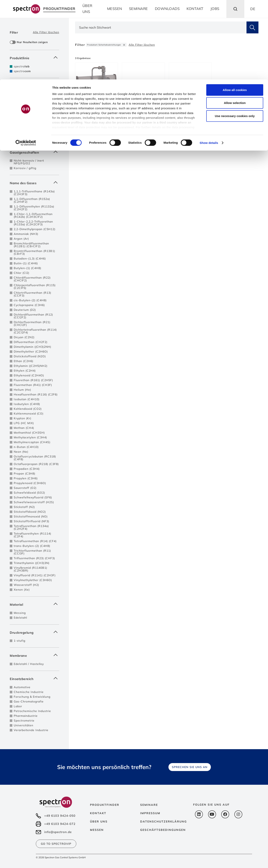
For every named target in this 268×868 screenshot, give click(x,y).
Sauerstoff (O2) (25, 488)
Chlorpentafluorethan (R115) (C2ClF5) (35, 287)
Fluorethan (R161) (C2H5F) (33, 380)
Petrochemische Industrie (32, 711)
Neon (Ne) (21, 452)
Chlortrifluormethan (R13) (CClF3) (32, 294)
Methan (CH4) (24, 428)
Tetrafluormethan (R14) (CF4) (35, 541)
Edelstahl (20, 618)
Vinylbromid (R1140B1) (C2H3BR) (30, 569)
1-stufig (20, 641)
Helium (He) (22, 390)
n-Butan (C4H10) (26, 447)
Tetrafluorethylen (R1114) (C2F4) (32, 535)
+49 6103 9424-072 (60, 824)
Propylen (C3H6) (26, 478)
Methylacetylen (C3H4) (30, 437)
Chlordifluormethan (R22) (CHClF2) (32, 279)
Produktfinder (105, 805)
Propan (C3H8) (24, 474)
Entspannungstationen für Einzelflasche (33, 96)
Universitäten (23, 725)
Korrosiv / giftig (25, 168)
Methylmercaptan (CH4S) (32, 442)
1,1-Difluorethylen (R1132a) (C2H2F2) (34, 208)
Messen (97, 830)
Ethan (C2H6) (23, 361)
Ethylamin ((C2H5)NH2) (31, 366)
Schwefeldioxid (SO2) (29, 493)
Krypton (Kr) (22, 418)
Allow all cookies (235, 10)
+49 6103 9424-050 (60, 816)
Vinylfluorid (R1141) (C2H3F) (35, 575)
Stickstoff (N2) (24, 507)
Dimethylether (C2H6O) (31, 352)
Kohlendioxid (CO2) (28, 409)
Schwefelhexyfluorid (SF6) (33, 497)
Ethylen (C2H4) (25, 371)
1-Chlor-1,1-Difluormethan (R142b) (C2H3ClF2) (33, 215)
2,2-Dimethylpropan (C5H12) (35, 229)
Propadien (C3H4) (27, 469)
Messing (20, 613)
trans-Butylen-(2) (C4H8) (32, 546)
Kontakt (98, 813)
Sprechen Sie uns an (190, 767)
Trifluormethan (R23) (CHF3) (34, 558)
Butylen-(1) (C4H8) (27, 268)
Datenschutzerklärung (163, 821)
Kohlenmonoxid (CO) (29, 414)
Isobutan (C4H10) (27, 399)
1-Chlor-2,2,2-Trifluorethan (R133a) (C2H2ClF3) (33, 223)
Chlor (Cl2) (22, 273)
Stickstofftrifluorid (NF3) (31, 521)
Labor (18, 706)
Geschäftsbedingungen (163, 830)
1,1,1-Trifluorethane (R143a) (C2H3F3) (34, 193)
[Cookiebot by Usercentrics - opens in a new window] (26, 64)
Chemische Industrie (29, 692)
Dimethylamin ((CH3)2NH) (32, 347)
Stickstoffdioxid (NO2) (30, 512)
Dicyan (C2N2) (24, 337)
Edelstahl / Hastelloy (29, 664)
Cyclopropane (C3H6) (29, 305)
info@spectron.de (58, 832)
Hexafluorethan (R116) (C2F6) (36, 394)
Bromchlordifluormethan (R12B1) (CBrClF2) (31, 245)
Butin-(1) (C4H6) (26, 263)
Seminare (149, 805)
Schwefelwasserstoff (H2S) (34, 502)
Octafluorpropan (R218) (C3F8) (36, 464)
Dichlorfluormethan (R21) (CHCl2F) (32, 324)
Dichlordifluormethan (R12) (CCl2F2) (33, 316)
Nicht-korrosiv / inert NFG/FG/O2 (29, 162)
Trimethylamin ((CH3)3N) (32, 563)
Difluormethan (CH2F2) (31, 342)
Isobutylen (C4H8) (27, 404)
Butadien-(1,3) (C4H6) (30, 259)
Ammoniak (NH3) (26, 234)
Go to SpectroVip (56, 844)
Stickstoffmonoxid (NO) (31, 516)
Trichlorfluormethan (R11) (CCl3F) (32, 552)
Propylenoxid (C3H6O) (30, 483)
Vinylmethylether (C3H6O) (33, 580)
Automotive (22, 687)
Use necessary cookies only (235, 36)
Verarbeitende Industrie (31, 730)
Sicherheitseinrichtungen (32, 114)
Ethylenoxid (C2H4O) (29, 375)
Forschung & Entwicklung (32, 697)
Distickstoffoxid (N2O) (30, 356)
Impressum (150, 813)
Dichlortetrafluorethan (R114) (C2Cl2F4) (35, 331)
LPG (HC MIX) (24, 423)
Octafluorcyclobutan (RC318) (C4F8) (35, 458)
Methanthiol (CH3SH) (29, 433)
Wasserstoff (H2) (26, 585)
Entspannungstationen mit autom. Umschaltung (33, 108)
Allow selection (235, 24)
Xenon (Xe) (22, 590)
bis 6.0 (19, 138)
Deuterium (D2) (25, 310)
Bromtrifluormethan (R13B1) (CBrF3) (34, 252)
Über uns (99, 821)
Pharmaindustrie (26, 716)
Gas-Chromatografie (29, 701)
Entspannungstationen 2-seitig (36, 102)
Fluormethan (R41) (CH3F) (33, 385)
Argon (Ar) (21, 239)
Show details (209, 63)
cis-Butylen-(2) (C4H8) (30, 300)
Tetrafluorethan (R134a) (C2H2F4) (31, 527)
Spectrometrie (24, 721)
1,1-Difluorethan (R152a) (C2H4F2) (32, 200)
